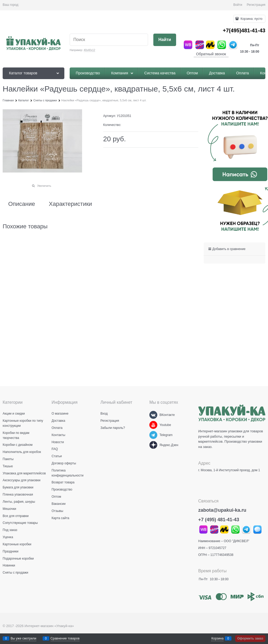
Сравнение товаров (65, 638)
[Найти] (165, 40)
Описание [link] (22, 204)
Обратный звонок (211, 54)
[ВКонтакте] (153, 415)
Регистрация (256, 5)
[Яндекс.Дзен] (153, 445)
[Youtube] (153, 425)
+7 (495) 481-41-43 (219, 520)
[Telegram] (153, 435)
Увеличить (44, 186)
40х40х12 (89, 50)
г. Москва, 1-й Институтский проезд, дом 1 (229, 470)
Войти (238, 5)
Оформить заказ (250, 638)
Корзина (217, 638)
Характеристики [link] (70, 204)
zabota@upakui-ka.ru (222, 510)
